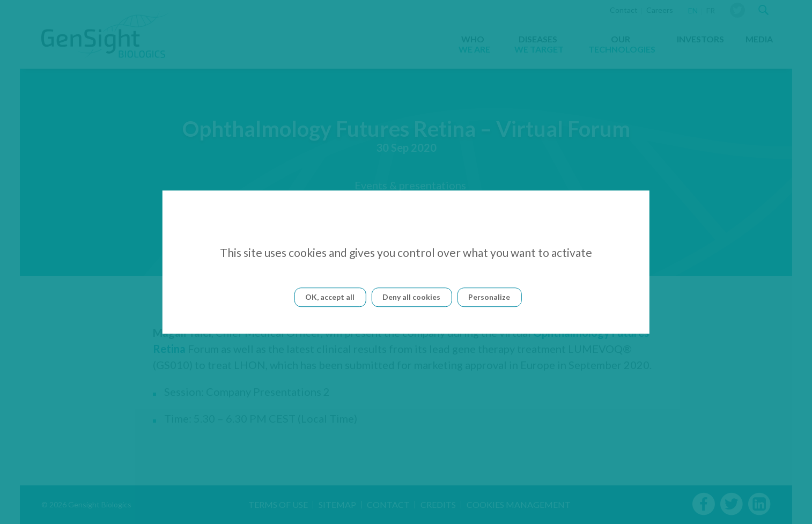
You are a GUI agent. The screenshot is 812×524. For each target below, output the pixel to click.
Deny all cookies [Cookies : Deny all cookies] (411, 297)
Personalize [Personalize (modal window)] (489, 297)
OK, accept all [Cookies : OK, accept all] (330, 297)
